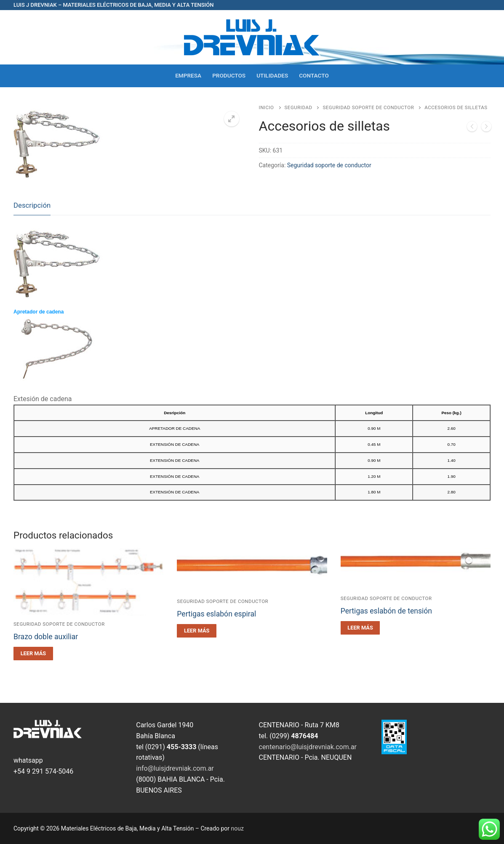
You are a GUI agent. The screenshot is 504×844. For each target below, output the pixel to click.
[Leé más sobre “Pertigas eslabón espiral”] (197, 631)
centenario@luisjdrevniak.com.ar (308, 747)
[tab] (32, 206)
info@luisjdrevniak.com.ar (175, 768)
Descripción (32, 205)
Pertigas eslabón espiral (216, 614)
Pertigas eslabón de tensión (386, 611)
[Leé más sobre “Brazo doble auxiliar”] (33, 654)
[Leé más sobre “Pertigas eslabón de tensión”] (360, 628)
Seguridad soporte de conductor (368, 107)
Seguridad (299, 107)
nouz (237, 828)
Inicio (267, 107)
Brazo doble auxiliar (46, 637)
